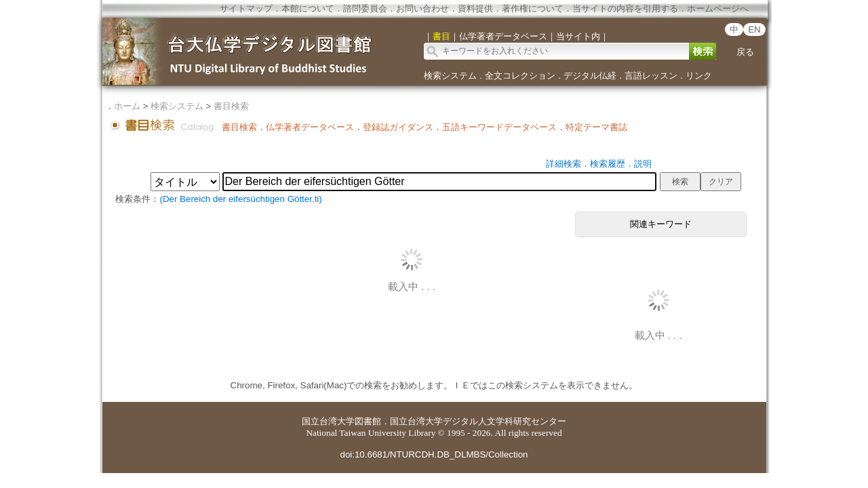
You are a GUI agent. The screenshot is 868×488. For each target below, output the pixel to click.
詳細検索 (564, 164)
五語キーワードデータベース (499, 127)
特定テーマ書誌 (596, 127)
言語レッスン (651, 76)
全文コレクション (520, 76)
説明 (643, 164)
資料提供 (475, 8)
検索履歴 (608, 164)
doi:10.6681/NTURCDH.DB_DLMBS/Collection (434, 454)
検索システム (450, 76)
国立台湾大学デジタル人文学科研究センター (478, 421)
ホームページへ (718, 8)
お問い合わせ (422, 8)
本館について (308, 8)
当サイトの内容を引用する (625, 8)
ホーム (127, 106)
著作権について (533, 8)
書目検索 (231, 106)
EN (754, 29)
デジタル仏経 (590, 76)
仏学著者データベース (310, 127)
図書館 (368, 421)
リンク (699, 76)
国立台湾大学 (328, 421)
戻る (745, 52)
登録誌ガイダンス (398, 127)
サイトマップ (246, 8)
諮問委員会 (365, 8)
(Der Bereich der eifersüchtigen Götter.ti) (240, 199)
